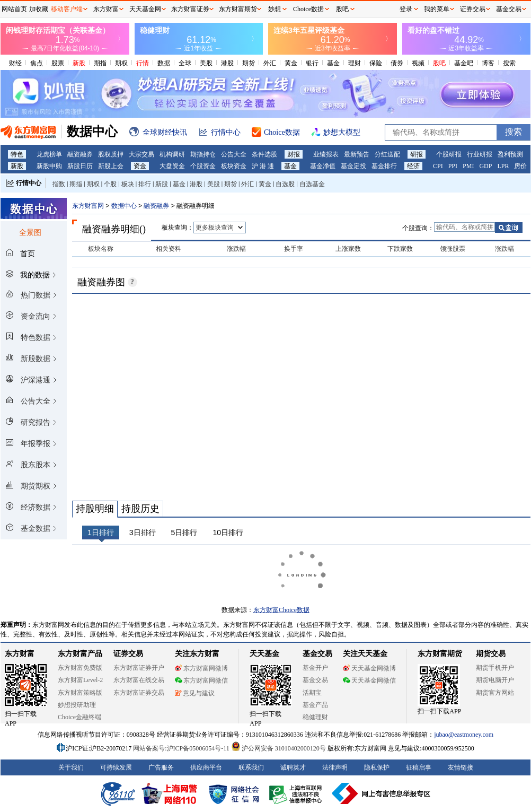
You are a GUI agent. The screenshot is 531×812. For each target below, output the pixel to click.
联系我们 (251, 767)
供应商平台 (206, 767)
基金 (333, 63)
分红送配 (387, 154)
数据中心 (124, 206)
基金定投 (353, 166)
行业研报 (480, 154)
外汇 (270, 63)
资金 (140, 166)
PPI (453, 166)
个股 (110, 184)
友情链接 (461, 767)
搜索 (509, 63)
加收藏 (39, 9)
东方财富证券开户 (139, 668)
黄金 (291, 63)
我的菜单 (437, 9)
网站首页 (14, 9)
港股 (227, 63)
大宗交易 (141, 154)
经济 (413, 166)
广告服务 (161, 767)
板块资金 (234, 166)
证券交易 (473, 9)
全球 (185, 63)
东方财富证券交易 (139, 693)
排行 (145, 184)
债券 (397, 63)
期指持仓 (203, 154)
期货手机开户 (495, 668)
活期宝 (312, 693)
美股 (206, 63)
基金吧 (464, 63)
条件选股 (264, 154)
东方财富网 (88, 206)
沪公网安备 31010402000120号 (278, 748)
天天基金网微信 (369, 680)
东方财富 (20, 654)
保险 (376, 63)
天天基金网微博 (369, 668)
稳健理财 (315, 717)
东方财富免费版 (80, 668)
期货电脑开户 (495, 680)
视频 (418, 63)
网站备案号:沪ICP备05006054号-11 (182, 748)
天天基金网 (145, 9)
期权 (121, 63)
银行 (312, 63)
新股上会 (111, 166)
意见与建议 (195, 693)
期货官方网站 (495, 693)
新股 (79, 63)
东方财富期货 (440, 654)
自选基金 (312, 184)
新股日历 (80, 166)
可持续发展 (116, 767)
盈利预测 (510, 154)
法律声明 (335, 767)
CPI (438, 166)
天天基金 (264, 654)
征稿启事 (419, 767)
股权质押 (111, 154)
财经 (15, 63)
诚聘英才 (293, 767)
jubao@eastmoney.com (464, 735)
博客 (488, 63)
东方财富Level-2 (80, 680)
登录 (406, 9)
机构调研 (172, 154)
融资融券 (80, 154)
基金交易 (315, 680)
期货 (249, 63)
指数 (59, 184)
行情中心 (29, 183)
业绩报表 (326, 154)
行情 (143, 63)
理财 (355, 63)
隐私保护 (377, 767)
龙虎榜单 (49, 154)
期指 (100, 63)
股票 (58, 63)
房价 (520, 166)
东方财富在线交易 (139, 680)
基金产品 (315, 705)
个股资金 (203, 166)
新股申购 (49, 166)
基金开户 (315, 668)
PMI (468, 166)
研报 (417, 154)
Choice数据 (308, 9)
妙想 (275, 9)
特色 (17, 154)
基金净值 (323, 166)
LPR (503, 166)
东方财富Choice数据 (281, 610)
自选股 (285, 184)
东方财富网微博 (201, 668)
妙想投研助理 (77, 705)
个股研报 (449, 154)
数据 (164, 63)
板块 (128, 184)
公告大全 (234, 154)
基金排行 (384, 166)
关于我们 (71, 767)
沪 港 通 (263, 166)
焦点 (37, 63)
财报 (294, 154)
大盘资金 (172, 166)
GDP (485, 166)
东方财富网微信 (201, 680)
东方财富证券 (190, 9)
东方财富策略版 (80, 693)
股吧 (439, 63)
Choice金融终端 (79, 717)
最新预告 (357, 154)
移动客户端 (67, 9)
